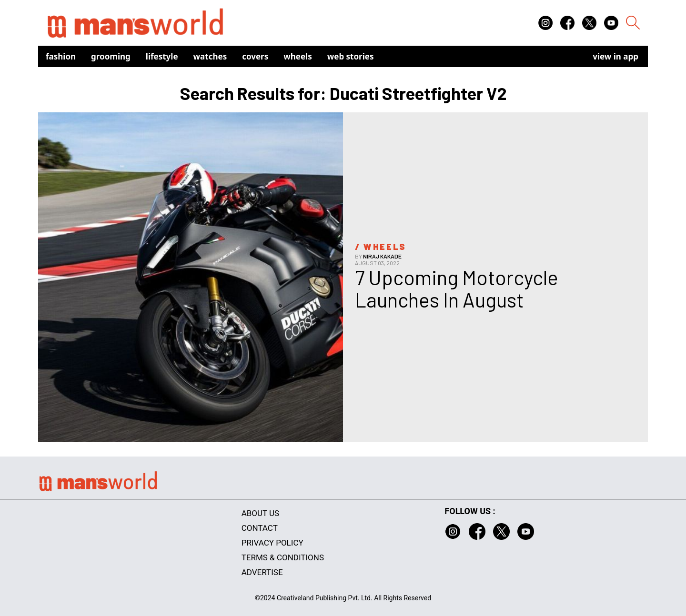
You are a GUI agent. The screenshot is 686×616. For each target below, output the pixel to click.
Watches (210, 56)
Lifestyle (162, 56)
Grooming (111, 56)
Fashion (61, 56)
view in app (615, 56)
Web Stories (351, 56)
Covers (255, 56)
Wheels (298, 56)
